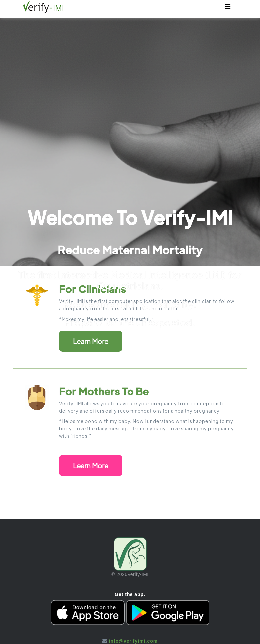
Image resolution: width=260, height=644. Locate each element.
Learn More (91, 341)
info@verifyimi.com (133, 641)
